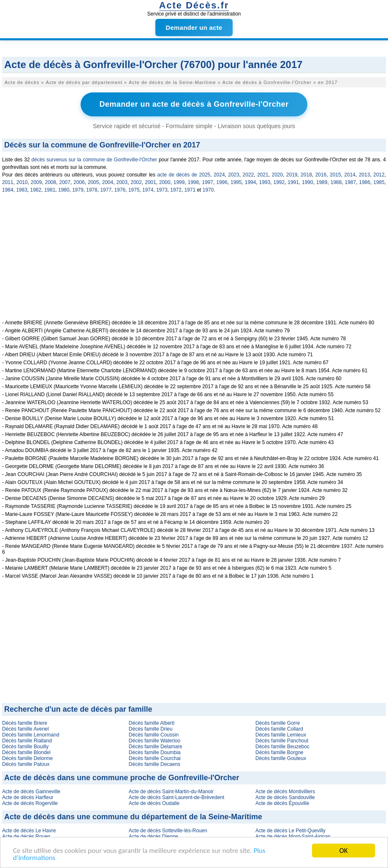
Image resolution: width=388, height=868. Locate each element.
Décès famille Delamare (156, 747)
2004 (108, 182)
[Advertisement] (194, 261)
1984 (8, 190)
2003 (122, 182)
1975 (134, 190)
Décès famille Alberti (152, 723)
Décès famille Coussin (154, 735)
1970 (208, 190)
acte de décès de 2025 (184, 175)
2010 (22, 182)
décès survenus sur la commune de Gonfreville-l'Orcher (94, 160)
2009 (36, 182)
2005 (93, 182)
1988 (336, 182)
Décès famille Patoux (26, 764)
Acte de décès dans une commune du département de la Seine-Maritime (133, 817)
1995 (236, 182)
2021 (263, 175)
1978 (92, 190)
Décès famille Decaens (155, 764)
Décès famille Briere (25, 723)
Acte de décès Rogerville (30, 803)
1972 (176, 190)
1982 (36, 190)
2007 (65, 182)
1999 (179, 182)
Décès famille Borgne (279, 752)
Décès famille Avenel (25, 729)
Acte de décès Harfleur (28, 797)
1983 (22, 190)
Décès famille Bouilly (25, 747)
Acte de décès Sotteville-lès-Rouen (168, 831)
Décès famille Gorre (278, 723)
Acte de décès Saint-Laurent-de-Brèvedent (177, 797)
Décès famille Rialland (27, 741)
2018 (306, 175)
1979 (78, 190)
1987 (350, 182)
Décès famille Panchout (282, 741)
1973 (162, 190)
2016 (321, 175)
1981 (50, 190)
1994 (250, 182)
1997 (208, 182)
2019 (292, 175)
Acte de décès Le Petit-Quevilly (290, 831)
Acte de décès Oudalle (154, 803)
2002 (136, 182)
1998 (193, 182)
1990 (308, 182)
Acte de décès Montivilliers (285, 792)
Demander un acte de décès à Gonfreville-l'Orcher (194, 104)
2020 (277, 175)
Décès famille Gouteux (281, 758)
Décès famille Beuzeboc (282, 747)
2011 (8, 182)
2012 (379, 175)
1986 (365, 182)
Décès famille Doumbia (155, 752)
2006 (79, 182)
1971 (190, 190)
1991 (293, 182)
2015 (335, 175)
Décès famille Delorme (28, 758)
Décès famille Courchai (155, 758)
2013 (364, 175)
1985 (379, 182)
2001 (151, 182)
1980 (64, 190)
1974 (148, 190)
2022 (248, 175)
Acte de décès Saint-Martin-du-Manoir (171, 792)
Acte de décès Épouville (282, 803)
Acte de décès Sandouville (285, 797)
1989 (322, 182)
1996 (222, 182)
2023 (234, 175)
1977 (106, 190)
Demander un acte (194, 28)
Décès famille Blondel (26, 752)
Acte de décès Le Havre (29, 831)
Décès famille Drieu (151, 729)
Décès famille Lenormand (31, 735)
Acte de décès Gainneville (31, 792)
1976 (120, 190)
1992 (279, 182)
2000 (165, 182)
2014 (350, 175)
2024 (219, 175)
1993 (265, 182)
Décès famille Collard (279, 729)
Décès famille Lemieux (281, 735)
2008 (51, 182)
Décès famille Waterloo (155, 741)
